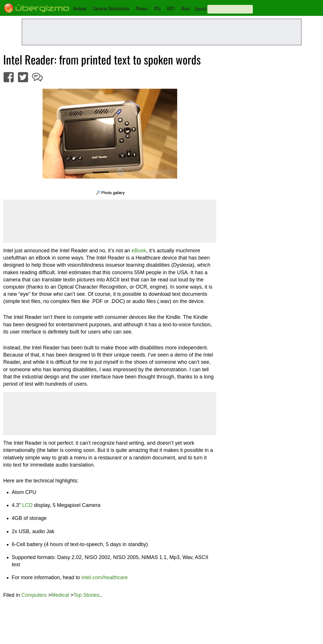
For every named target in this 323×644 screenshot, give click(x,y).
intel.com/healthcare (105, 577)
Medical (60, 595)
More (186, 8)
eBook (139, 251)
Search (200, 9)
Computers (34, 595)
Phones (142, 8)
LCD (27, 505)
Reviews (80, 8)
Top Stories (86, 595)
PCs (157, 8)
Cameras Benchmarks (111, 8)
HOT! (171, 8)
